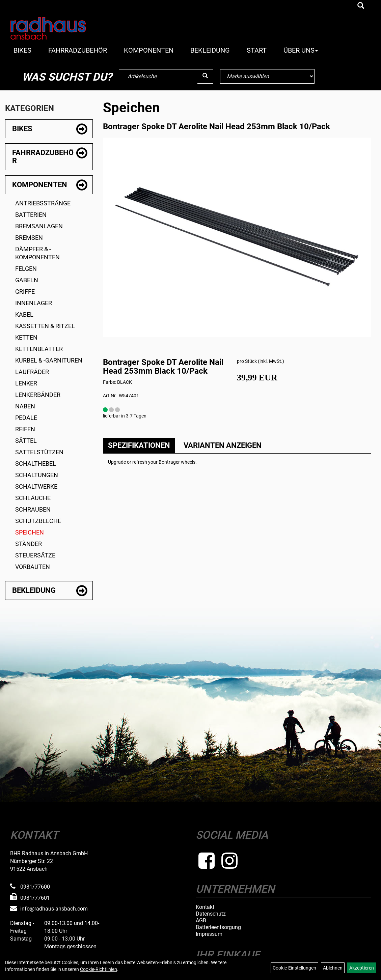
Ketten (26, 337)
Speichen (30, 532)
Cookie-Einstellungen (294, 968)
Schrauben (33, 509)
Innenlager (34, 303)
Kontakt (205, 907)
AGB (201, 921)
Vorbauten (33, 567)
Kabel (24, 314)
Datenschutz (211, 914)
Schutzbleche (38, 521)
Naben (25, 406)
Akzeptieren (362, 968)
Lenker (26, 383)
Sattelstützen (39, 452)
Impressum (209, 934)
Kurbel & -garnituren (49, 360)
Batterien (31, 215)
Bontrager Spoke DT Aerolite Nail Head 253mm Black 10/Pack (216, 126)
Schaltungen (37, 475)
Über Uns (301, 50)
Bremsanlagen (39, 226)
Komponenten (149, 50)
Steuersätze (35, 555)
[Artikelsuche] (361, 6)
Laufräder (32, 372)
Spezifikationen (139, 445)
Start (257, 50)
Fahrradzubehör (78, 50)
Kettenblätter (39, 349)
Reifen (25, 429)
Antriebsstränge (43, 203)
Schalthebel (36, 464)
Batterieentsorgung (218, 927)
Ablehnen (333, 968)
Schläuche (33, 498)
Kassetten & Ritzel (45, 326)
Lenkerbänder (38, 395)
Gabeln (27, 280)
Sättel (26, 441)
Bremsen (29, 238)
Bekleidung (210, 50)
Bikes (22, 50)
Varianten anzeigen (223, 445)
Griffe (25, 292)
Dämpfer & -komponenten (37, 253)
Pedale (26, 418)
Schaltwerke (36, 486)
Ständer (29, 544)
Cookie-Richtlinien (99, 969)
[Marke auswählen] (267, 76)
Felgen (26, 269)
